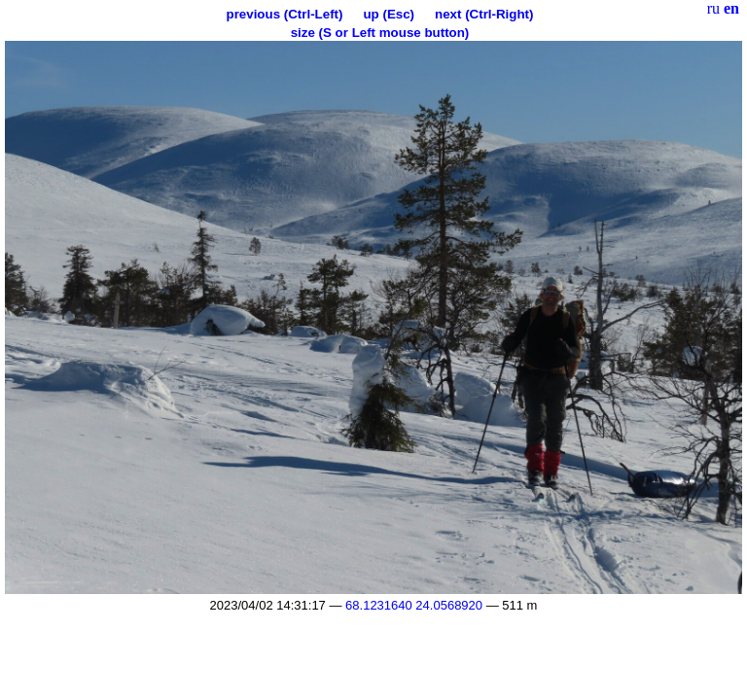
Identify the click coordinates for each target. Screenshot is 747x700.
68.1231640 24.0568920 (414, 605)
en (731, 8)
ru (713, 8)
